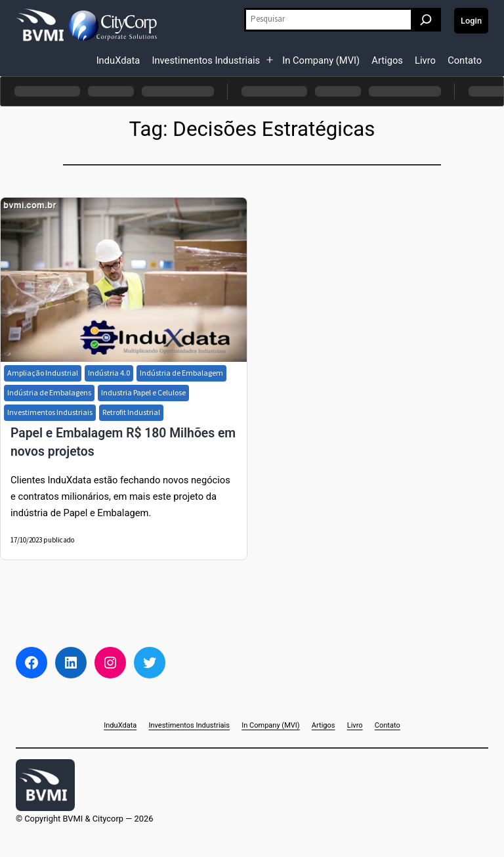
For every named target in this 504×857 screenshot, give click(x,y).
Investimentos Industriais (206, 60)
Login (471, 21)
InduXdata (118, 60)
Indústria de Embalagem (181, 373)
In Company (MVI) (321, 60)
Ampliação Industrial (43, 373)
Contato (465, 60)
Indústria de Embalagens (49, 392)
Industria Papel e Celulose (143, 392)
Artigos (387, 60)
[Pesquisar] (426, 20)
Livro (425, 60)
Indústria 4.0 (109, 373)
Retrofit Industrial (131, 412)
